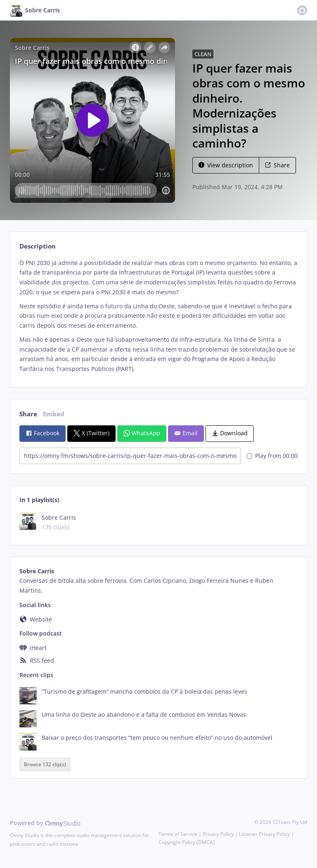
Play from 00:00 (272, 456)
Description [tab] (38, 246)
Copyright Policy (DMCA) (187, 842)
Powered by (45, 823)
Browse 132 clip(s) (45, 764)
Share (277, 165)
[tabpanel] (158, 316)
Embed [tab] (54, 414)
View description (226, 165)
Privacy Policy (218, 834)
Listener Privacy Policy (264, 834)
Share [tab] (28, 414)
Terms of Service (178, 834)
